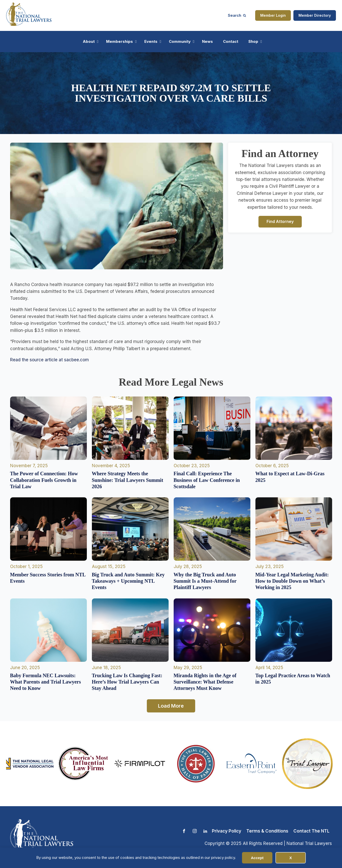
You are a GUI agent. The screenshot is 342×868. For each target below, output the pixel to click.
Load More (171, 706)
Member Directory (315, 15)
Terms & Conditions (267, 831)
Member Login (273, 15)
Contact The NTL (311, 831)
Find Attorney (280, 221)
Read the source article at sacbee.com (49, 360)
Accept (257, 858)
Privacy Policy (227, 831)
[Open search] (237, 15)
